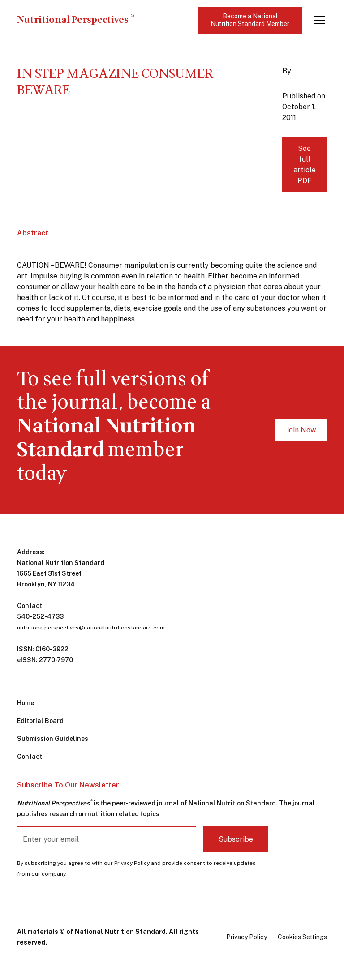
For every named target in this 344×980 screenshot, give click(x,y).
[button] (318, 20)
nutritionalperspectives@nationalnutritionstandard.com (91, 628)
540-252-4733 (40, 616)
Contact (30, 757)
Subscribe (236, 839)
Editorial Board (40, 721)
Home (26, 703)
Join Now (301, 430)
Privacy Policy (247, 937)
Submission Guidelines (53, 739)
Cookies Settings (302, 937)
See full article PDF (305, 165)
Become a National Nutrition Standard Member (250, 20)
